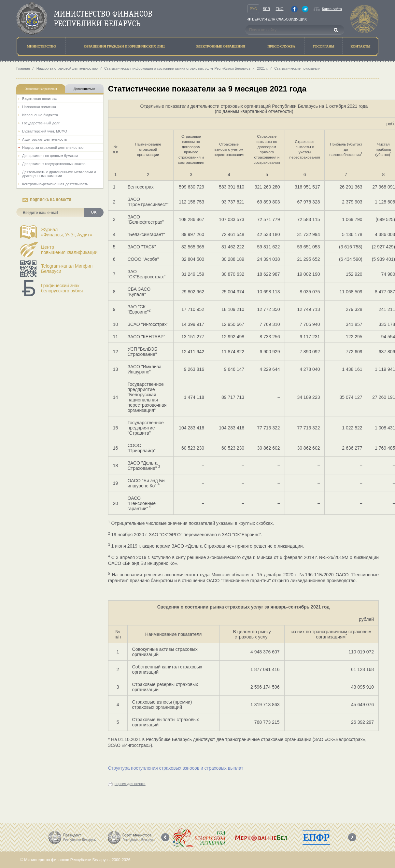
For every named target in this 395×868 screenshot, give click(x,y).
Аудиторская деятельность (45, 139)
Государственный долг (41, 123)
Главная (23, 68)
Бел (266, 9)
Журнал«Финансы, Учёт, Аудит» (67, 232)
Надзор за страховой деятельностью (67, 68)
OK (94, 212)
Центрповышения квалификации (69, 250)
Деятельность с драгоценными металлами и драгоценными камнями (59, 174)
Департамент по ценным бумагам (50, 156)
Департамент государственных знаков (54, 164)
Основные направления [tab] (41, 89)
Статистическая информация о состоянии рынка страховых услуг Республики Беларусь (177, 68)
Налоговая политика (39, 107)
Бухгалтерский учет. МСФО (45, 131)
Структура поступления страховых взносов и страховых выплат (176, 768)
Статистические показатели (297, 68)
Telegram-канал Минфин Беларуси (67, 269)
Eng (280, 9)
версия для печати (130, 784)
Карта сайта (332, 9)
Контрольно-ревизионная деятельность (55, 184)
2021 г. (262, 68)
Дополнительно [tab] (84, 89)
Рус (253, 9)
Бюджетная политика (40, 99)
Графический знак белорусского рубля (62, 288)
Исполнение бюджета (40, 115)
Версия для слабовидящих (277, 19)
